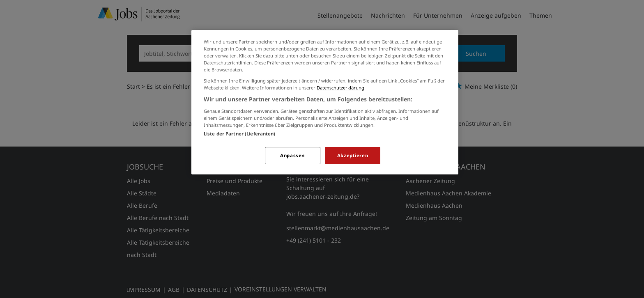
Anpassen (292, 155)
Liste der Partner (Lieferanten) (240, 134)
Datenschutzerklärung (340, 88)
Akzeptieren (353, 155)
